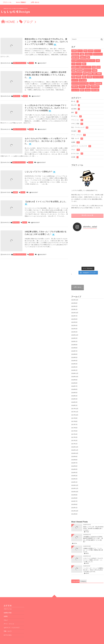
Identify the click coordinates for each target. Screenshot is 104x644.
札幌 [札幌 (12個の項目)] (82, 54)
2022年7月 (74, 306)
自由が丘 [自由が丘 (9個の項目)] (83, 57)
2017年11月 (75, 402)
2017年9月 (74, 409)
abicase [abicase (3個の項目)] (88, 90)
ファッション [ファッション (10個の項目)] (98, 54)
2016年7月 (74, 453)
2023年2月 (74, 297)
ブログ (31, 63)
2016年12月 (75, 437)
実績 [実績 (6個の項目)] (73, 70)
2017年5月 (74, 421)
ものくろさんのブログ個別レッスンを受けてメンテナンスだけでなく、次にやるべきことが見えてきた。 (46, 141)
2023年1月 (74, 300)
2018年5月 (74, 383)
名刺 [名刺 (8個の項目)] (98, 61)
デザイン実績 (77, 124)
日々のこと (17, 96)
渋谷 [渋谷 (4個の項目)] (88, 87)
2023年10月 (75, 290)
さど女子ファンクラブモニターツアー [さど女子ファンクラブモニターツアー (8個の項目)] (83, 61)
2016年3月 (74, 466)
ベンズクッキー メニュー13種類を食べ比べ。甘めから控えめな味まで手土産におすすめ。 (93, 560)
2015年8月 (74, 489)
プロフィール (7, 2)
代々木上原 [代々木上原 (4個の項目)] (83, 80)
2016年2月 (74, 469)
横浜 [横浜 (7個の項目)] (84, 64)
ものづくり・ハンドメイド (81, 146)
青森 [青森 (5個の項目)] (73, 77)
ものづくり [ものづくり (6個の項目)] (87, 70)
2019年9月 (74, 335)
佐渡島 (15, 192)
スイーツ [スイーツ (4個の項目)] (75, 80)
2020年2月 (74, 329)
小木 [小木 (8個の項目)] (73, 64)
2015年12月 (75, 476)
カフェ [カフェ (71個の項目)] (80, 51)
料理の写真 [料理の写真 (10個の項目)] (75, 57)
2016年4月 (74, 463)
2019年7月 (74, 342)
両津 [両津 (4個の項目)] (82, 90)
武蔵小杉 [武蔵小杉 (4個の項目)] (75, 87)
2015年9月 (74, 485)
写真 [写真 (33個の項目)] (85, 51)
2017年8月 (74, 412)
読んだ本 (76, 105)
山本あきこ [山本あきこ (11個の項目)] (89, 54)
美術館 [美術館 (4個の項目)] (89, 77)
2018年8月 (74, 374)
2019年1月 (74, 361)
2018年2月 (74, 393)
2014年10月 (75, 501)
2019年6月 (74, 345)
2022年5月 (74, 313)
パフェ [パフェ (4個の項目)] (92, 83)
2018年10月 (75, 367)
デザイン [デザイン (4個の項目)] (82, 87)
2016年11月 (75, 441)
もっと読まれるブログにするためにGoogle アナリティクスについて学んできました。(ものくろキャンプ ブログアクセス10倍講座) (46, 107)
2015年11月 (75, 479)
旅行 (74, 113)
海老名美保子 (43, 63)
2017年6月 (74, 418)
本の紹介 (76, 131)
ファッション (77, 120)
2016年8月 (74, 450)
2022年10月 (75, 303)
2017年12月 (75, 399)
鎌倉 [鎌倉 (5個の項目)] (84, 77)
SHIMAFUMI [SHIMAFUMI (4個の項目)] (95, 87)
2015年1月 (74, 498)
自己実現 (76, 109)
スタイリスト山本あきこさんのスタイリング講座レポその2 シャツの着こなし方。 (93, 550)
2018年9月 (74, 370)
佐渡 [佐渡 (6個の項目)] (98, 67)
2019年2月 (74, 358)
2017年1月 (74, 434)
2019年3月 (74, 354)
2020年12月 (75, 326)
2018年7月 (74, 377)
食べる (75, 101)
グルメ (76, 150)
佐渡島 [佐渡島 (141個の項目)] (74, 51)
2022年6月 (74, 310)
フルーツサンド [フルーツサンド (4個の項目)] (98, 77)
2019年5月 (74, 348)
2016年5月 (74, 460)
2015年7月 (74, 492)
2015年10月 (75, 482)
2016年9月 (74, 447)
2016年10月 (75, 444)
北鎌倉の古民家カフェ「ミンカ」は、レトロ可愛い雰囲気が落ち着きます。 (93, 540)
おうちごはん (77, 154)
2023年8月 (74, 294)
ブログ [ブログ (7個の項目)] (79, 64)
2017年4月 (74, 425)
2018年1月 (74, 396)
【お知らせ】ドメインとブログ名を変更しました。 (46, 201)
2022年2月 (74, 322)
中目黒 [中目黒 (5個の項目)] (95, 70)
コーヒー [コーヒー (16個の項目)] (98, 51)
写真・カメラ (77, 139)
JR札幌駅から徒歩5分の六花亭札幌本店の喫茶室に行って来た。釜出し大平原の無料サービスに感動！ (93, 530)
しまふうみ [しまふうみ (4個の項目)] (75, 90)
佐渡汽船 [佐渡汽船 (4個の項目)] (99, 83)
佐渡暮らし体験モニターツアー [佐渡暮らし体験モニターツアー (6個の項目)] (81, 67)
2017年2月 (74, 431)
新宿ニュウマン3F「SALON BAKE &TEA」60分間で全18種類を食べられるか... (93, 519)
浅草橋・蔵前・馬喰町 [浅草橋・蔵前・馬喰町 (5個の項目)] (94, 74)
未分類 (75, 157)
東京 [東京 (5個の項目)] (85, 74)
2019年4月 (74, 351)
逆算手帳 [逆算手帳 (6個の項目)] (79, 70)
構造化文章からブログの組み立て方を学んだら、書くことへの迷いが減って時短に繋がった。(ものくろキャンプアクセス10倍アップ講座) (46, 42)
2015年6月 (74, 495)
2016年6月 (74, 457)
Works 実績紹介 (21, 2)
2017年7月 (74, 415)
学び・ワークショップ (20, 63)
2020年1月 (74, 332)
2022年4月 (74, 316)
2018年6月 (74, 380)
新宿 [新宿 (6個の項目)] (94, 67)
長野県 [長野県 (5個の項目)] (79, 77)
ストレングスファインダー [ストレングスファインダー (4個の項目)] (80, 83)
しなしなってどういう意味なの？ (38, 171)
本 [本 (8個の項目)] (89, 57)
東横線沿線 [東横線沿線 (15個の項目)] (75, 54)
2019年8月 (74, 338)
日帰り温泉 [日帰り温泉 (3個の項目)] (95, 90)
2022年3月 (74, 319)
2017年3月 (74, 428)
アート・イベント (78, 135)
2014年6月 (74, 505)
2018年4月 (74, 386)
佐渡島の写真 (8, 603)
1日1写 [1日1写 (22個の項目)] (91, 51)
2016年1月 (74, 473)
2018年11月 (75, 364)
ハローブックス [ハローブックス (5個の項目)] (77, 74)
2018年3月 (74, 390)
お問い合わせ (35, 2)
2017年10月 (75, 406)
